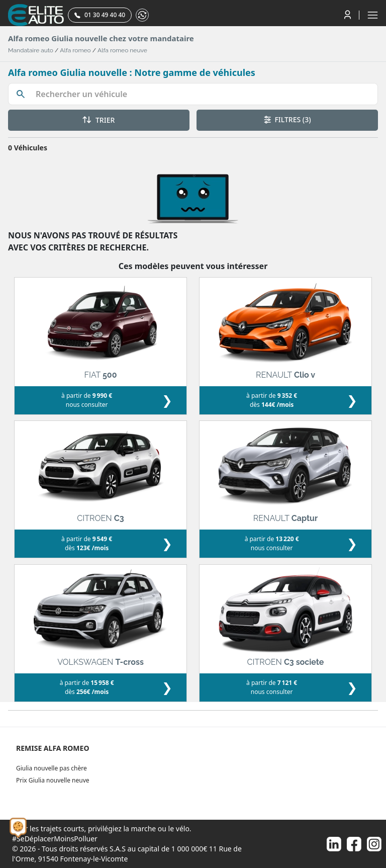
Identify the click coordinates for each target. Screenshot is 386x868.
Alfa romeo (75, 50)
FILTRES (287, 119)
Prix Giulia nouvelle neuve (53, 780)
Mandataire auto (31, 50)
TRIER (99, 120)
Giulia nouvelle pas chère (52, 768)
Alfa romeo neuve (122, 50)
